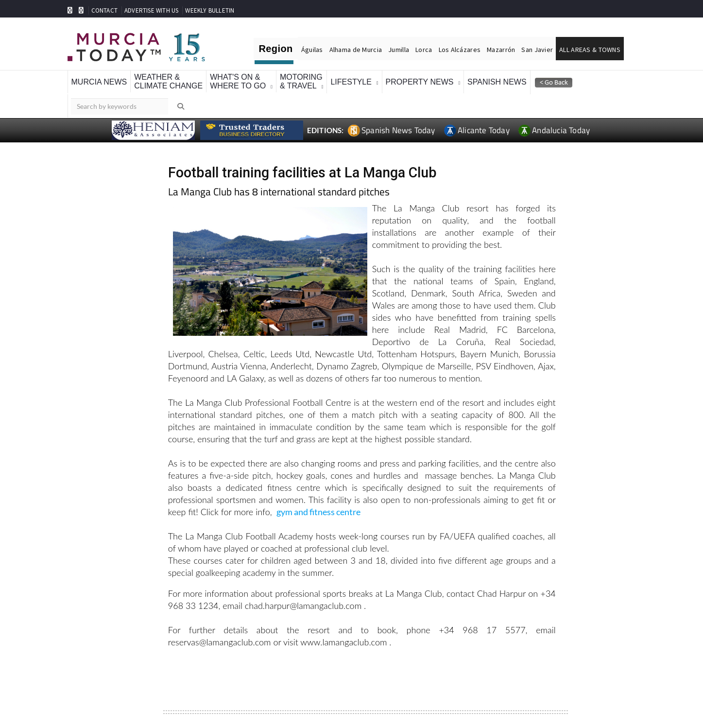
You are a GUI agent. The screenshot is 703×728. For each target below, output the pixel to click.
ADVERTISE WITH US (151, 10)
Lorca (424, 50)
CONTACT (104, 10)
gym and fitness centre (318, 512)
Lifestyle (351, 82)
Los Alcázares (460, 50)
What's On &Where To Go (238, 81)
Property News (420, 82)
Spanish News (497, 82)
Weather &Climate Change (168, 81)
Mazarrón (501, 50)
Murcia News (99, 82)
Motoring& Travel (301, 81)
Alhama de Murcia (356, 50)
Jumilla (399, 50)
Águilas (312, 50)
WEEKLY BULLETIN (210, 10)
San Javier (537, 50)
